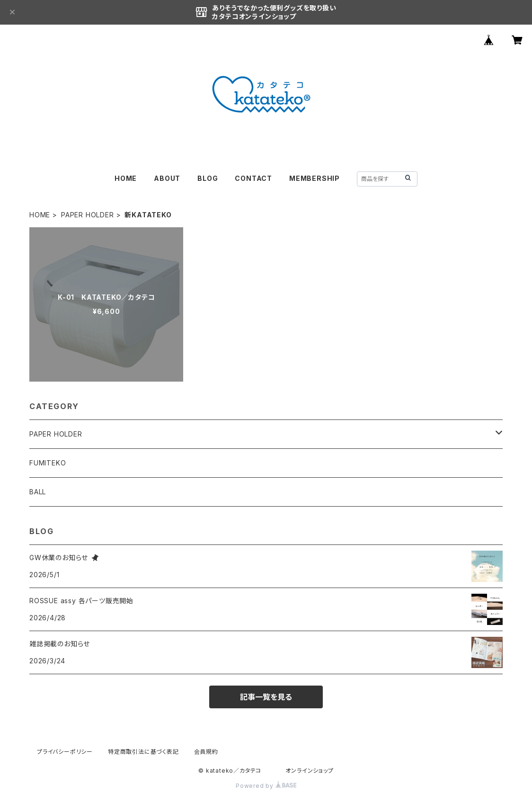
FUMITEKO (48, 463)
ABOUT (167, 178)
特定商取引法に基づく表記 (143, 752)
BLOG (208, 178)
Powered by (266, 786)
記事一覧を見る (266, 697)
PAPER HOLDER (88, 215)
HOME (126, 178)
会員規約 (206, 752)
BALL (38, 492)
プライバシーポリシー (65, 752)
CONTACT (253, 178)
